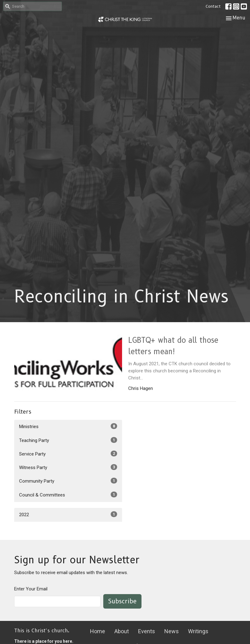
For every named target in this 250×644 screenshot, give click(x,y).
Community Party (68, 481)
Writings (198, 631)
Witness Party (68, 467)
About (122, 631)
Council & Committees (68, 495)
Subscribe (122, 601)
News (172, 631)
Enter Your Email (31, 589)
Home (98, 631)
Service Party (68, 454)
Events (147, 631)
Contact (213, 6)
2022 (68, 514)
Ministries (68, 426)
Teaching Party (68, 440)
